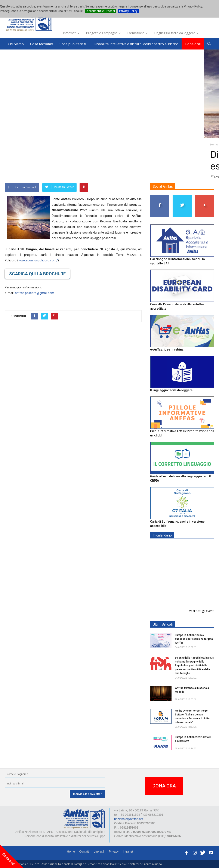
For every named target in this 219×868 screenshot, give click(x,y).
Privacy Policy (128, 11)
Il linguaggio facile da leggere (171, 390)
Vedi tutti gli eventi (202, 611)
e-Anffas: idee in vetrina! (167, 349)
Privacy (114, 852)
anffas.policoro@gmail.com (35, 293)
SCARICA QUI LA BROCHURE (37, 274)
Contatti (84, 852)
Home (71, 852)
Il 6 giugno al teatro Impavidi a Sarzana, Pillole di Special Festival (193, 595)
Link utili (99, 852)
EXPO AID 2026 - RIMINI (193, 545)
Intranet (128, 852)
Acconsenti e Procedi (101, 11)
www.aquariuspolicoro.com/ (38, 260)
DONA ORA (164, 786)
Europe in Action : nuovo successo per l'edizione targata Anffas (194, 639)
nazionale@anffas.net (129, 819)
